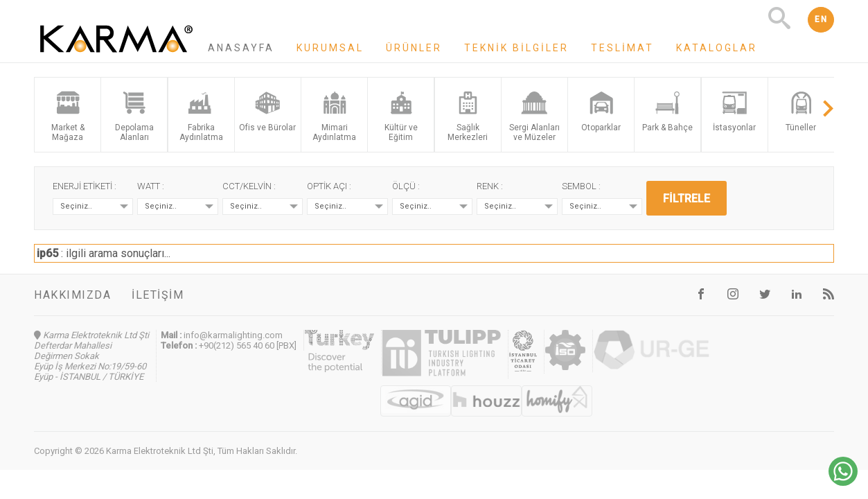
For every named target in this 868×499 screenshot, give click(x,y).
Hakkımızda (72, 295)
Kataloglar (717, 48)
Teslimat (622, 48)
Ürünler (414, 48)
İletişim (158, 295)
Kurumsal (330, 48)
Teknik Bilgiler (516, 48)
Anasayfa (241, 48)
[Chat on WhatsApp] (843, 482)
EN (821, 19)
